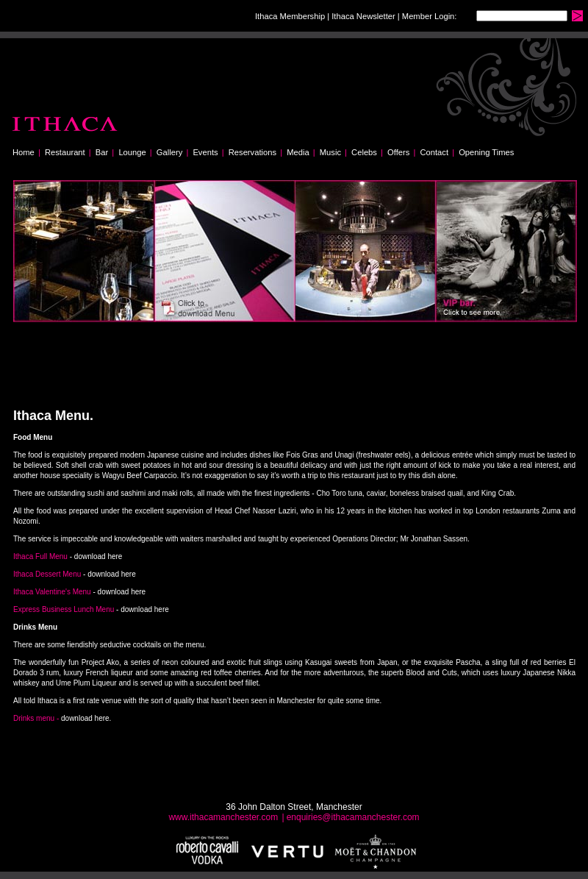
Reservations (252, 152)
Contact (434, 152)
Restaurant (65, 152)
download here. (86, 718)
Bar (102, 152)
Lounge (132, 152)
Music (330, 152)
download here (98, 556)
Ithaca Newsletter (363, 16)
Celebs (364, 152)
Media (298, 152)
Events (205, 152)
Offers (398, 152)
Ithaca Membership (290, 16)
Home (24, 152)
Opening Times (486, 152)
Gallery (169, 152)
